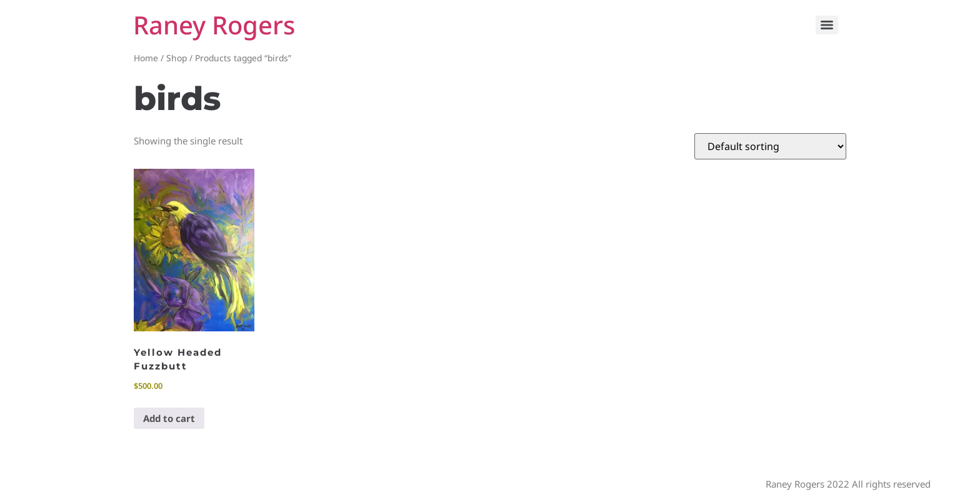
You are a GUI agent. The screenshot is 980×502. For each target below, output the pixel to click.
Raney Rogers (214, 25)
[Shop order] (770, 146)
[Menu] (827, 25)
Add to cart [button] (169, 418)
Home (146, 58)
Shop (177, 58)
